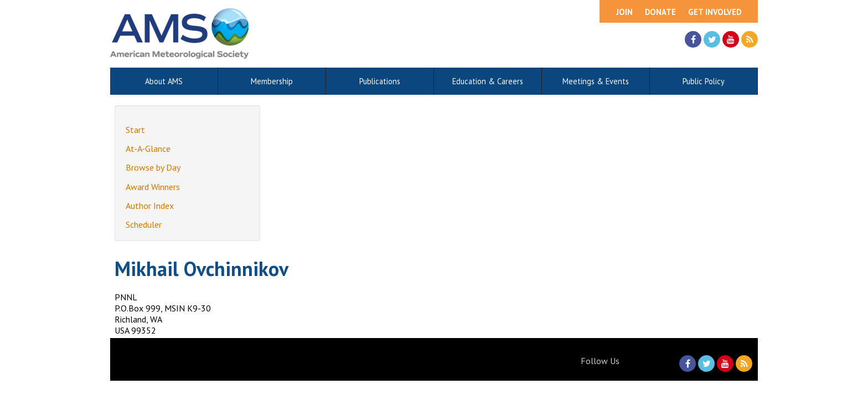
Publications (380, 81)
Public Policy (704, 81)
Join (624, 12)
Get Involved (715, 12)
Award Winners (153, 187)
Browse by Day (153, 167)
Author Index (150, 206)
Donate (660, 12)
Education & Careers (488, 81)
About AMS (164, 81)
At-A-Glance (148, 149)
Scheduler (144, 224)
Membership (272, 81)
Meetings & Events (596, 81)
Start (135, 130)
